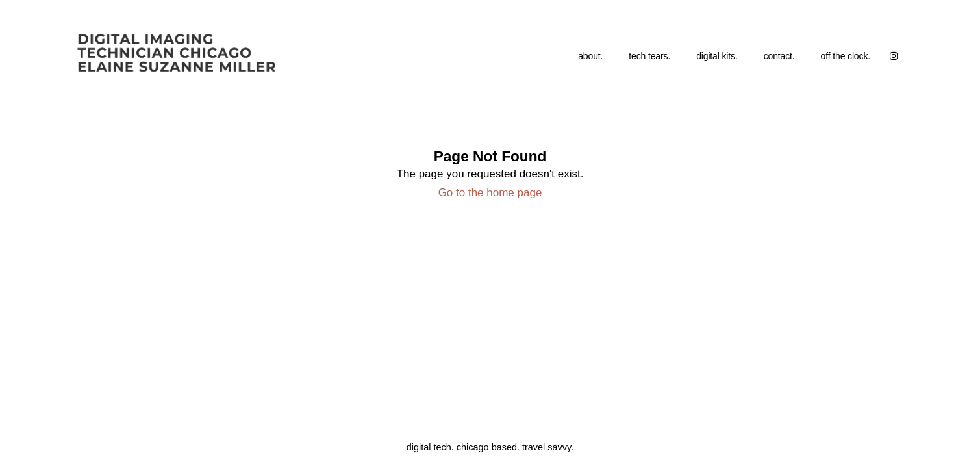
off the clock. (846, 56)
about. (590, 56)
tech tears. (649, 56)
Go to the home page (490, 193)
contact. (779, 56)
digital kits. (717, 56)
